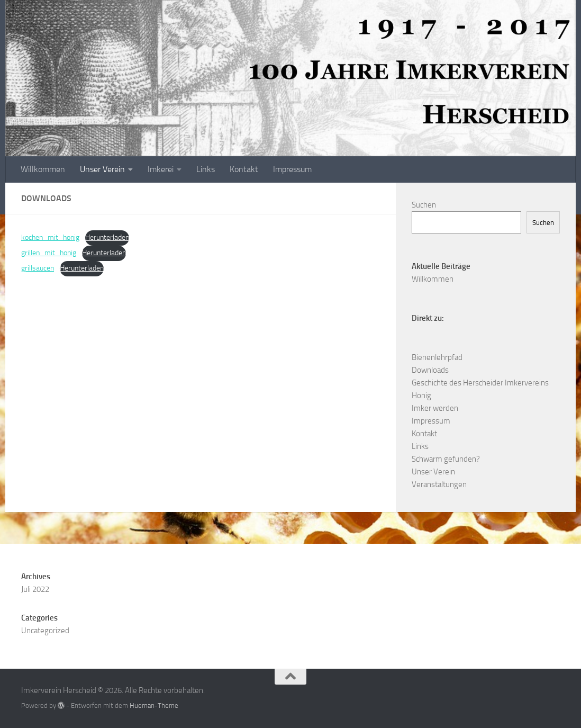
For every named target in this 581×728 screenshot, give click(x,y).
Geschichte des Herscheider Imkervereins (480, 383)
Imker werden (435, 408)
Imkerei (161, 169)
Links (206, 169)
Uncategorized (45, 631)
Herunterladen (107, 237)
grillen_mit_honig (49, 253)
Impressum (292, 169)
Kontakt (244, 169)
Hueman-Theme (154, 705)
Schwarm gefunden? (446, 459)
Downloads (430, 370)
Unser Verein (102, 169)
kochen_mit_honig (50, 237)
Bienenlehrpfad (437, 357)
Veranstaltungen (439, 484)
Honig (421, 396)
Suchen (424, 205)
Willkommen (43, 169)
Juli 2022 (35, 589)
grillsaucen (38, 268)
